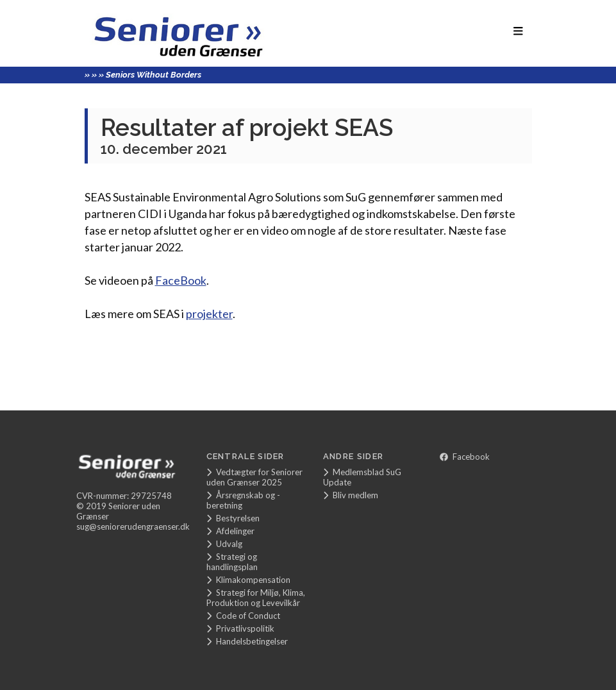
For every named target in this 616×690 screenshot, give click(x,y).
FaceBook (181, 280)
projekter (209, 314)
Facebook (465, 457)
